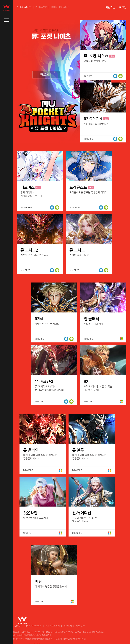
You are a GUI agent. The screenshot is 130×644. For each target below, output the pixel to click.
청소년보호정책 (52, 626)
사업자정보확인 (79, 639)
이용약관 (17, 626)
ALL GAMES (24, 7)
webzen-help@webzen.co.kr (38, 639)
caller (6, 20)
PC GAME (41, 7)
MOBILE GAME (60, 7)
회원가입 (110, 7)
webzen (6, 8)
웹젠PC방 (80, 626)
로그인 (123, 7)
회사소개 (68, 626)
